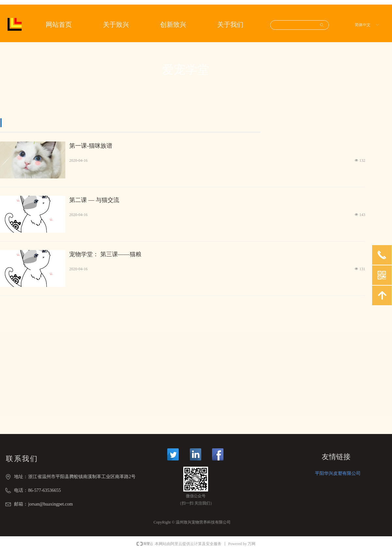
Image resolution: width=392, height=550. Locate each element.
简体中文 (363, 25)
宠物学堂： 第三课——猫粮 (105, 254)
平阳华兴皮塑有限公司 (338, 473)
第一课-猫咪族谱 (91, 146)
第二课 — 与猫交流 (94, 200)
